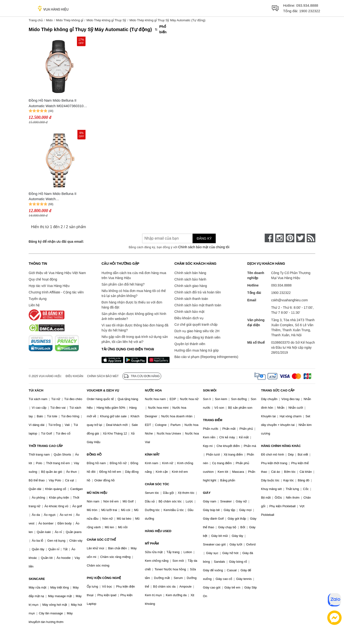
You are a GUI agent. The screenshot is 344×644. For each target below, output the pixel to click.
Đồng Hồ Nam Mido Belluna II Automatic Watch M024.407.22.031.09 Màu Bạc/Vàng (57, 197)
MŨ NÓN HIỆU (97, 493)
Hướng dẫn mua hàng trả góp (196, 350)
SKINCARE (37, 579)
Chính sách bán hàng (190, 273)
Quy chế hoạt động (43, 279)
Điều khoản (75, 376)
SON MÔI (210, 390)
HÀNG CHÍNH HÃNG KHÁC (281, 446)
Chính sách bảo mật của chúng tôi (204, 247)
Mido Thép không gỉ (70, 20)
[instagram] (279, 238)
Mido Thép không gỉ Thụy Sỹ (106, 20)
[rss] (311, 238)
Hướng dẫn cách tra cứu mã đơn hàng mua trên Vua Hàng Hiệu (134, 275)
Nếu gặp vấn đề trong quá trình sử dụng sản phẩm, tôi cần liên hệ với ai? (135, 339)
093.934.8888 (307, 5)
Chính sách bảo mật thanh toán (198, 305)
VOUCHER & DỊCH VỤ (103, 390)
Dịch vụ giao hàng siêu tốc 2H (197, 331)
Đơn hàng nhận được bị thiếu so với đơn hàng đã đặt (132, 305)
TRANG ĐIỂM (213, 420)
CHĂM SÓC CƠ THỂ (101, 540)
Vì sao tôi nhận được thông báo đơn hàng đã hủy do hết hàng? (135, 328)
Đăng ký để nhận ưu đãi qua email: (56, 242)
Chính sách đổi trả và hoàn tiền (198, 292)
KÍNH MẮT (152, 454)
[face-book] (269, 238)
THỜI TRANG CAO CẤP (46, 446)
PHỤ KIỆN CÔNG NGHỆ (104, 578)
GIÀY (207, 493)
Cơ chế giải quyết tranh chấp (196, 325)
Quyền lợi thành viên (190, 344)
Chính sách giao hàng (191, 286)
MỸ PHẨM (152, 543)
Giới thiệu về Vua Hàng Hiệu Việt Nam (57, 273)
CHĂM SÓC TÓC (157, 484)
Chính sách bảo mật (189, 312)
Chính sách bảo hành (190, 279)
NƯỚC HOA (153, 390)
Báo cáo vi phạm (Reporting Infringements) (206, 357)
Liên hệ (34, 305)
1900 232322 (310, 11)
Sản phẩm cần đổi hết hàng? (123, 284)
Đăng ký (204, 238)
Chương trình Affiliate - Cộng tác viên (56, 292)
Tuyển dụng (38, 299)
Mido (49, 20)
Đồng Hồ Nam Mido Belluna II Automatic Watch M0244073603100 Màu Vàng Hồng (57, 103)
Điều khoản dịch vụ (189, 318)
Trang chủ (36, 20)
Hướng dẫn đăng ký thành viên (197, 337)
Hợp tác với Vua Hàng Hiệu (49, 286)
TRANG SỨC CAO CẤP (278, 390)
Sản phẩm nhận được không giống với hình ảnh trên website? (134, 316)
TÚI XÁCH (36, 390)
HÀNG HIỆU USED (158, 531)
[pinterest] (290, 238)
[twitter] (301, 238)
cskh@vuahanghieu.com (290, 300)
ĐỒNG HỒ (94, 454)
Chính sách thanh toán (191, 299)
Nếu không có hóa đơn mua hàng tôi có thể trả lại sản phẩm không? (134, 293)
